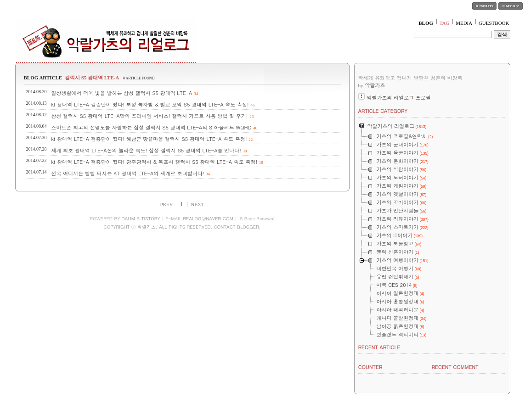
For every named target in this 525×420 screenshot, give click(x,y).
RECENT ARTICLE (379, 347)
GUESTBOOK (494, 23)
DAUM (128, 218)
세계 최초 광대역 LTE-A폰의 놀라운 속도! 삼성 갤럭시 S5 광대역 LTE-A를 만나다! (146, 150)
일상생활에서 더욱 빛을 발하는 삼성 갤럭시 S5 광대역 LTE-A (122, 93)
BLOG (426, 23)
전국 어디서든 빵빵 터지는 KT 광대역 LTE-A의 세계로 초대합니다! (128, 173)
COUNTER (370, 367)
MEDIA (464, 23)
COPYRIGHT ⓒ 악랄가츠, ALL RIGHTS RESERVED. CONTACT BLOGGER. (182, 227)
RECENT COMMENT (455, 367)
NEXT (197, 204)
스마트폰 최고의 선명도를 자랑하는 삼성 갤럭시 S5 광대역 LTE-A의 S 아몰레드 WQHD (152, 127)
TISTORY (151, 218)
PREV (166, 204)
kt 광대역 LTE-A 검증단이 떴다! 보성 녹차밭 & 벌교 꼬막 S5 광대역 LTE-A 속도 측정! (150, 104)
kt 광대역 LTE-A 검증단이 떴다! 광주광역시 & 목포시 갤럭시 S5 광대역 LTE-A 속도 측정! (155, 162)
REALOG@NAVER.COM (208, 218)
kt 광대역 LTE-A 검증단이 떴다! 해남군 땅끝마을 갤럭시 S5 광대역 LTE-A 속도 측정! (149, 139)
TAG (445, 23)
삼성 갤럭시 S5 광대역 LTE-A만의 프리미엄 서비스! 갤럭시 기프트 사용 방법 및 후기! (150, 116)
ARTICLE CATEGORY (383, 111)
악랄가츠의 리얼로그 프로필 (399, 98)
